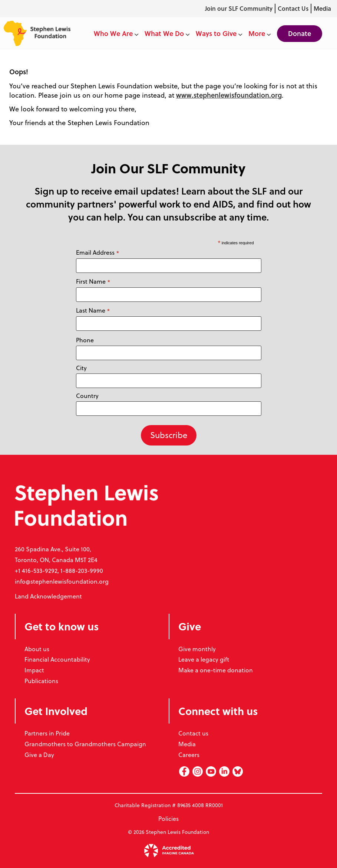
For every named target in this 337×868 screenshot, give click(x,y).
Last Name (93, 311)
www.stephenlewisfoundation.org (229, 95)
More (260, 33)
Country (87, 396)
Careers (189, 755)
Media (322, 8)
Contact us (193, 733)
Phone (85, 340)
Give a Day (39, 755)
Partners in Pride (47, 733)
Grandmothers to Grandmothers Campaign (85, 744)
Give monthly (197, 649)
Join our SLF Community (239, 8)
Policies (168, 819)
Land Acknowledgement (48, 596)
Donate (300, 33)
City (81, 368)
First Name (93, 282)
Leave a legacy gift (204, 659)
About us (37, 649)
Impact (34, 670)
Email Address (98, 253)
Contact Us (293, 8)
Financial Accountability (57, 659)
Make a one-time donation (216, 670)
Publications (41, 681)
